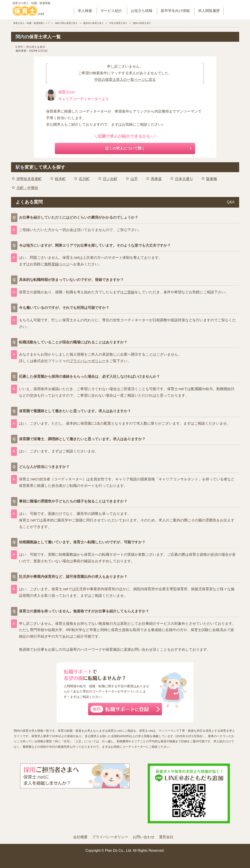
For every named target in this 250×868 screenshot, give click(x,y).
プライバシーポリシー (88, 361)
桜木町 (60, 179)
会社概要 (80, 837)
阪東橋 (212, 179)
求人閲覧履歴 (209, 11)
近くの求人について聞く (125, 148)
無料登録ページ (57, 264)
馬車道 (156, 179)
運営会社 (166, 837)
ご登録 (129, 292)
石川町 (84, 179)
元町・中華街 (27, 188)
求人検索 (85, 11)
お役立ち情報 (142, 11)
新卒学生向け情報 (175, 11)
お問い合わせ (144, 837)
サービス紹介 (111, 11)
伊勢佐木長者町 (29, 179)
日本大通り (184, 179)
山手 (134, 179)
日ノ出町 (110, 179)
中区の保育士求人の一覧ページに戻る (125, 80)
